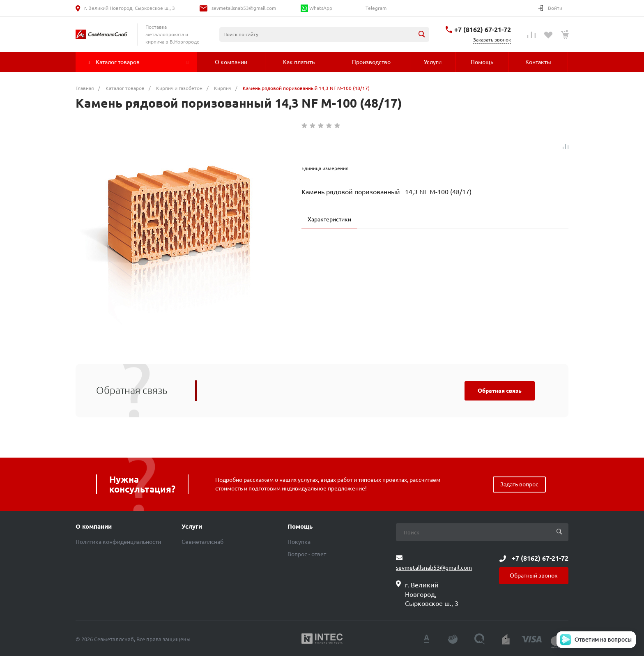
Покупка (299, 542)
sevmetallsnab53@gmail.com (244, 8)
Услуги (192, 527)
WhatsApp (316, 8)
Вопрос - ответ (307, 554)
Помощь (300, 527)
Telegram (375, 8)
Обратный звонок (534, 575)
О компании (94, 527)
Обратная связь (500, 391)
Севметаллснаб (202, 542)
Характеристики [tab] (329, 219)
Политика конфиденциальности (118, 542)
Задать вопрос (519, 484)
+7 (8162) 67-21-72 (483, 30)
